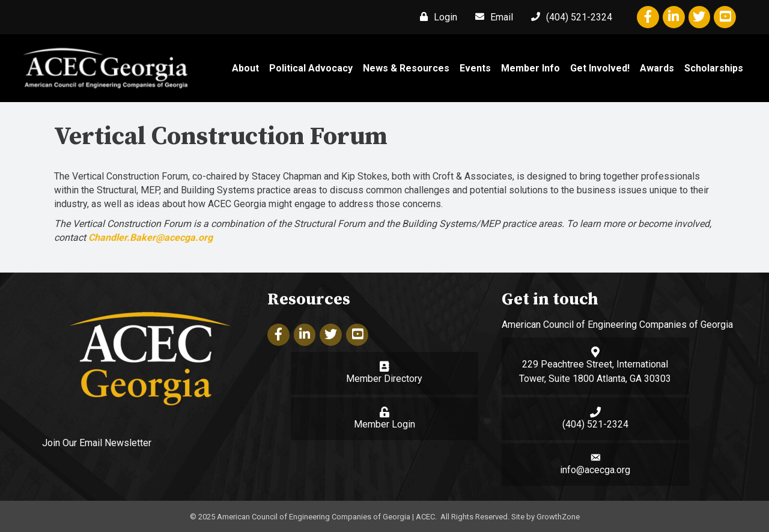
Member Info (530, 68)
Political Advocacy (311, 68)
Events (475, 68)
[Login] (436, 17)
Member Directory (384, 379)
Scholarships (714, 68)
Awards (657, 68)
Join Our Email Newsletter (97, 443)
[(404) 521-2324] (569, 17)
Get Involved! (600, 68)
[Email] (491, 17)
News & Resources (406, 68)
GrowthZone (558, 517)
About (245, 68)
